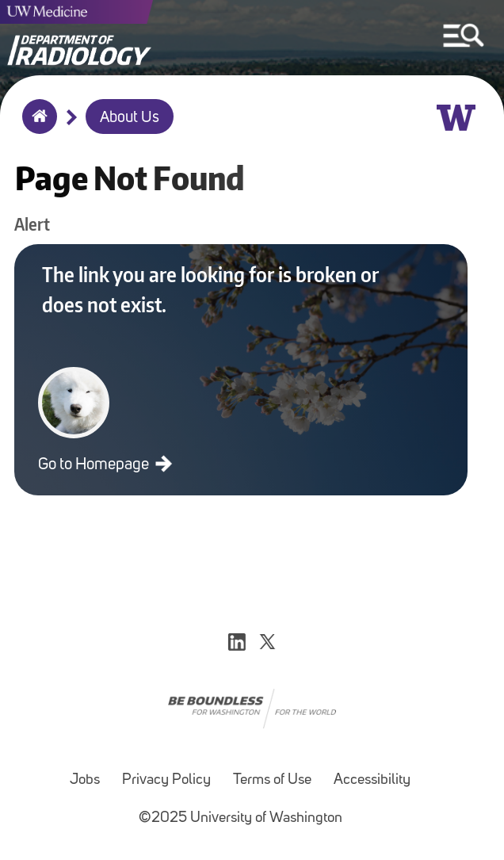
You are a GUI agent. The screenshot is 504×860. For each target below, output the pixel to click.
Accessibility (372, 780)
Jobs (85, 780)
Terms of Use (272, 780)
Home (36, 127)
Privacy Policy (166, 780)
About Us (130, 118)
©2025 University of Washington (241, 818)
